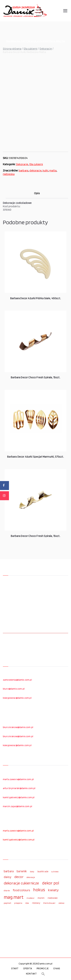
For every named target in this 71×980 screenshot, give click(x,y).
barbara (24, 170)
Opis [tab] (37, 193)
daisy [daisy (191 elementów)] (8, 877)
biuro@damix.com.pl (14, 689)
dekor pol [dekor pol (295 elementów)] (51, 883)
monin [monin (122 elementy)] (41, 898)
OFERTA (28, 968)
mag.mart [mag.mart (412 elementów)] (14, 897)
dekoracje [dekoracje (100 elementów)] (31, 877)
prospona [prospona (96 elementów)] (18, 903)
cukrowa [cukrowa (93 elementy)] (55, 872)
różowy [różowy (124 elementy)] (36, 903)
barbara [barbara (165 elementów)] (9, 871)
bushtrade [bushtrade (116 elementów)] (43, 871)
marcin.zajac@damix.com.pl (17, 806)
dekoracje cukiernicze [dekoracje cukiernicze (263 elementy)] (21, 883)
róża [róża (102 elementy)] (27, 903)
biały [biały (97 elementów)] (32, 872)
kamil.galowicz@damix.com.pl (19, 797)
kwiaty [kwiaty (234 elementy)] (53, 890)
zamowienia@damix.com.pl (17, 680)
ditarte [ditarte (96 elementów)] (7, 891)
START (15, 968)
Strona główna (12, 49)
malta (53, 170)
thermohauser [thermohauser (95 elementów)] (49, 903)
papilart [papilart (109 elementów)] (7, 903)
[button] (43, 974)
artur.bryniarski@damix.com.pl (19, 788)
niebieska (9, 174)
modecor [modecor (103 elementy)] (30, 898)
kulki (45, 170)
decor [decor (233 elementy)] (19, 877)
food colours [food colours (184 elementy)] (21, 890)
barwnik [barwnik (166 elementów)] (22, 871)
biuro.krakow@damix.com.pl (18, 727)
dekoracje (35, 170)
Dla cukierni (30, 49)
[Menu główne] (65, 11)
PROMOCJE (43, 968)
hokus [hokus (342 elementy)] (39, 890)
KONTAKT (31, 974)
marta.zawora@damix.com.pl (18, 779)
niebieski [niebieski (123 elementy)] (53, 898)
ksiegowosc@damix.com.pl (17, 698)
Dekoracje (46, 49)
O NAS (57, 968)
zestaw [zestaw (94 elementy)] (61, 903)
